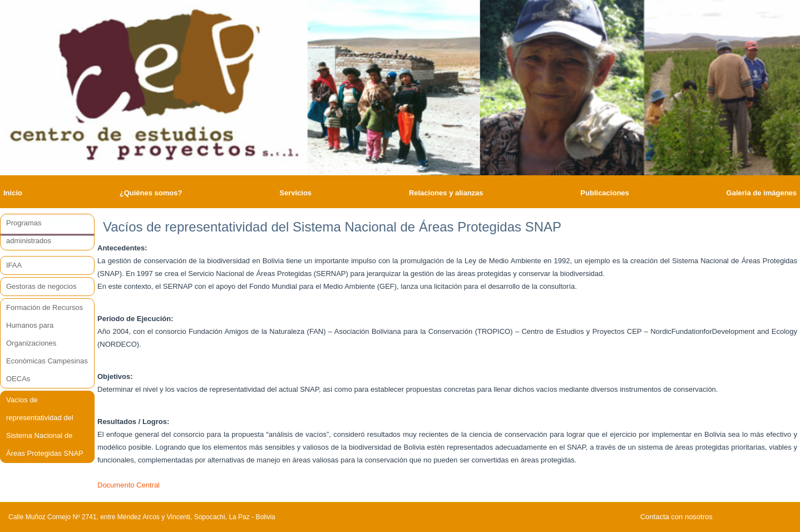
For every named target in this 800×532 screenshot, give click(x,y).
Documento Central (129, 485)
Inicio (13, 193)
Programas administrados (29, 232)
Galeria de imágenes (762, 193)
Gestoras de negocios (41, 286)
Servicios (295, 193)
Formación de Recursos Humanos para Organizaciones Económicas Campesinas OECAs (47, 343)
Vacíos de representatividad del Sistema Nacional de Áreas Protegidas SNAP (45, 427)
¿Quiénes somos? (151, 193)
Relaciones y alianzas (446, 193)
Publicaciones (604, 193)
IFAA (14, 265)
